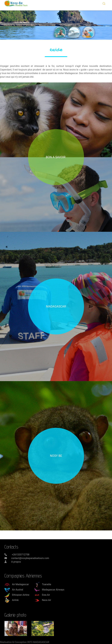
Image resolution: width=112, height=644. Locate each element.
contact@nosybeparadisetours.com (30, 558)
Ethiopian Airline (17, 595)
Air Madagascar (17, 584)
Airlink (12, 600)
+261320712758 (20, 555)
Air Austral (14, 590)
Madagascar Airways (49, 590)
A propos (16, 562)
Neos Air (43, 600)
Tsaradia (43, 584)
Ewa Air (42, 595)
